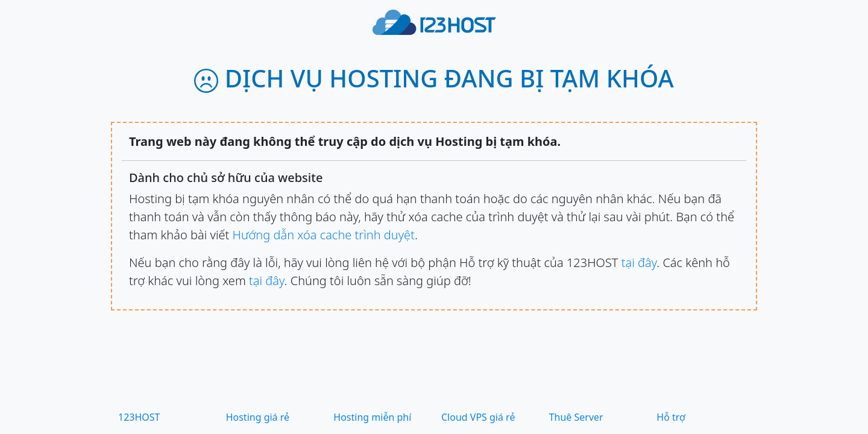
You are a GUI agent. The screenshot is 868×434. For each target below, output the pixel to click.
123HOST (139, 417)
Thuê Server (576, 417)
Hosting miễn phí (372, 417)
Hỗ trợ (671, 417)
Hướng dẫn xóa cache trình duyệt (324, 235)
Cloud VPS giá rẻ (478, 417)
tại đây (639, 263)
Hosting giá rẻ (258, 417)
